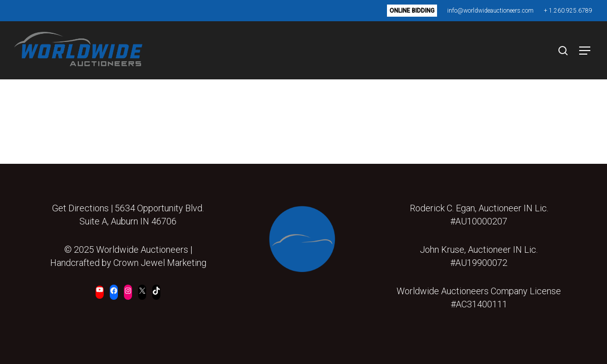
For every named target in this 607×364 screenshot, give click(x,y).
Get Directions (80, 208)
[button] (581, 51)
